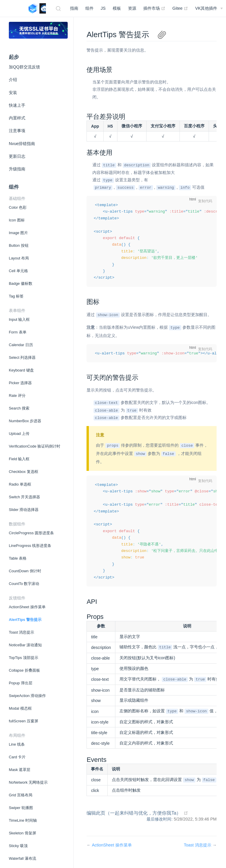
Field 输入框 (19, 459)
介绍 (13, 80)
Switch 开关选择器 (24, 497)
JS (103, 8)
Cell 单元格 (18, 271)
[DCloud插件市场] (209, 8)
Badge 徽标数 (21, 283)
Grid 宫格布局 (21, 795)
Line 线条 (17, 744)
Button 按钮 (19, 245)
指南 (74, 8)
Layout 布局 (19, 258)
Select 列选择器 (22, 357)
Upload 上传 (19, 434)
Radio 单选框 (20, 484)
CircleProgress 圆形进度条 (31, 533)
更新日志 (17, 156)
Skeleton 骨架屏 (23, 833)
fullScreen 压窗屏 (24, 721)
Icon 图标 (17, 220)
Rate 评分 (17, 396)
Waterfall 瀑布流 (23, 858)
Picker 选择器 (20, 383)
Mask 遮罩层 (20, 770)
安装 (13, 93)
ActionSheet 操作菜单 (27, 607)
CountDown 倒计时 (25, 571)
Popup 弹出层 (21, 683)
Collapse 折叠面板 (24, 670)
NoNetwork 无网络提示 (28, 782)
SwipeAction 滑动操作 (27, 696)
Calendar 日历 (21, 345)
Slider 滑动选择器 (24, 510)
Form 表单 (18, 332)
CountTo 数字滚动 (24, 584)
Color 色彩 (18, 207)
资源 (132, 8)
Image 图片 (18, 233)
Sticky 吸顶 (18, 846)
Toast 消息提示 (21, 632)
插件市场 (154, 8)
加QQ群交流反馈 (24, 67)
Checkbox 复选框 (24, 472)
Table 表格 (18, 558)
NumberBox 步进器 (25, 421)
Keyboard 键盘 (21, 370)
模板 (117, 8)
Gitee (180, 8)
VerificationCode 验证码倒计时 (35, 446)
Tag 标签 (16, 296)
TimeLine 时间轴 (23, 820)
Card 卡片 (17, 757)
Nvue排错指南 (22, 144)
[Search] (59, 9)
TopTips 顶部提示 (24, 658)
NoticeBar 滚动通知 (25, 645)
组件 (89, 8)
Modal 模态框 (20, 708)
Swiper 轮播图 (21, 808)
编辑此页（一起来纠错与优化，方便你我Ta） (134, 818)
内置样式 (17, 118)
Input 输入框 (19, 319)
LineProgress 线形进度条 (30, 546)
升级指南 (17, 169)
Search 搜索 (19, 408)
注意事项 (17, 131)
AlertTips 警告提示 (25, 620)
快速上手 (17, 105)
